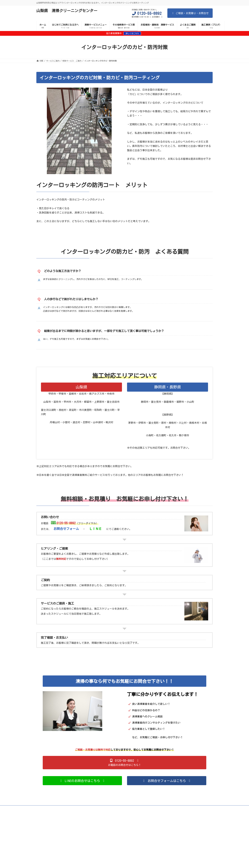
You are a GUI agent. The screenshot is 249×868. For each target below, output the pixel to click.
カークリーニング (126, 822)
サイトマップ (56, 812)
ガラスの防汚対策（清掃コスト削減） (189, 814)
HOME (41, 812)
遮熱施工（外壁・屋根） (141, 814)
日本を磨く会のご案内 (75, 825)
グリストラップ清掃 (146, 823)
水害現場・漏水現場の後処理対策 (158, 816)
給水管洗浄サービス (194, 823)
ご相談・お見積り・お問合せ (190, 13)
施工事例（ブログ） (138, 825)
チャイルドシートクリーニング (118, 823)
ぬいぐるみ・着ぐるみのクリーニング (187, 822)
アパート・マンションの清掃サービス (79, 820)
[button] (124, 766)
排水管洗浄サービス (170, 823)
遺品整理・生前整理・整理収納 (99, 822)
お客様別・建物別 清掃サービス (167, 820)
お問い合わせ (117, 825)
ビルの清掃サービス (137, 820)
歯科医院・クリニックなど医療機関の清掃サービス (158, 818)
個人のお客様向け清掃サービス (82, 818)
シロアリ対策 (185, 816)
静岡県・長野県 (168, 391)
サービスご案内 (75, 812)
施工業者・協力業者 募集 (51, 818)
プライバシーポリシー (49, 825)
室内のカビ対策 (46, 814)
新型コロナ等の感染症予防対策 (182, 812)
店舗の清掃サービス (195, 818)
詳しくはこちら (132, 33)
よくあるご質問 (98, 825)
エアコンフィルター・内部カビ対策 (82, 816)
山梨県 (81, 391)
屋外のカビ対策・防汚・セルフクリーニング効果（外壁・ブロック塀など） (92, 814)
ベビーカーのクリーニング (86, 823)
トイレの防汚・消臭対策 (50, 816)
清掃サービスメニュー (98, 812)
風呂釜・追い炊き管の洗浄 (152, 822)
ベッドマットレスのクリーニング (54, 823)
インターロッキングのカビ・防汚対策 (121, 816)
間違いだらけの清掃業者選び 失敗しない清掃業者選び (138, 812)
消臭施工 (163, 814)
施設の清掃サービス (48, 820)
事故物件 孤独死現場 (69, 822)
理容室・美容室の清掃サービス (116, 818)
